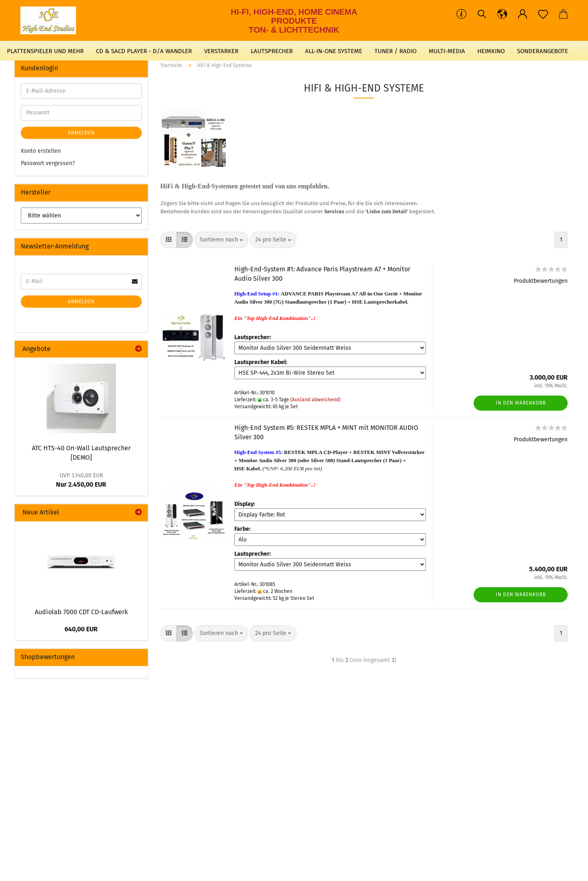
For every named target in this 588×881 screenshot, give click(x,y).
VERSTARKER (221, 51)
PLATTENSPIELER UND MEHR (45, 51)
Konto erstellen (41, 151)
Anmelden (81, 133)
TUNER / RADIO (395, 51)
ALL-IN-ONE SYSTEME (334, 51)
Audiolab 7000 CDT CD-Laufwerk (81, 612)
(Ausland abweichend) (315, 400)
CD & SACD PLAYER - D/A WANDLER (144, 51)
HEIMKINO (491, 51)
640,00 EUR (81, 629)
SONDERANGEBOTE (542, 51)
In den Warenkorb (521, 403)
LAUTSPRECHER (272, 51)
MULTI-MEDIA (447, 51)
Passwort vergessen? (48, 163)
